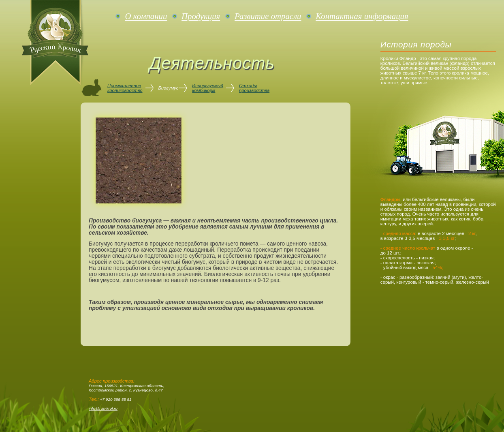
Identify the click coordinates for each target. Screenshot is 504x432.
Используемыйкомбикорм (208, 88)
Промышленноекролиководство (125, 88)
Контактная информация (362, 16)
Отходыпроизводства (254, 88)
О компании (146, 16)
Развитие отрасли (268, 16)
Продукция (201, 16)
